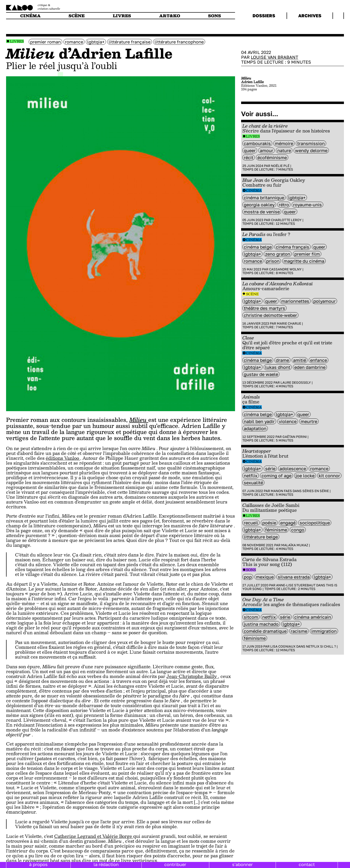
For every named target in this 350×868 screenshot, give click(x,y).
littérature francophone (179, 42)
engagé (288, 523)
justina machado (261, 624)
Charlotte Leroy (286, 220)
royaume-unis (307, 205)
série (270, 469)
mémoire (284, 143)
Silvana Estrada (294, 577)
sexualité (253, 483)
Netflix (251, 476)
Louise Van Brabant (275, 57)
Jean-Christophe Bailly (192, 676)
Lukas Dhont (278, 367)
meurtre (309, 421)
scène (77, 16)
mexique (265, 577)
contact (307, 864)
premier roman (45, 42)
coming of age (276, 476)
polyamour (324, 301)
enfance (319, 360)
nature (284, 150)
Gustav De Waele (261, 374)
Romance (74, 42)
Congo (298, 530)
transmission (311, 143)
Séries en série (316, 491)
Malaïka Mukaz (295, 545)
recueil (251, 523)
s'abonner (242, 864)
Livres (17, 41)
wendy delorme (311, 150)
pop (248, 577)
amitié (300, 360)
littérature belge (261, 537)
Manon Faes (281, 491)
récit (249, 157)
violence (288, 421)
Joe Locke (305, 476)
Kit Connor (329, 476)
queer (250, 150)
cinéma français (293, 247)
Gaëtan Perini (295, 437)
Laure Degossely (296, 382)
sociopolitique (315, 523)
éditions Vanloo (63, 458)
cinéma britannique (264, 198)
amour (267, 150)
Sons (251, 570)
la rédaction (106, 864)
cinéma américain (313, 617)
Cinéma (254, 190)
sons (214, 16)
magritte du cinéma (304, 261)
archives (310, 16)
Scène (252, 294)
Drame (282, 360)
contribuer (175, 864)
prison (273, 261)
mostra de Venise (262, 212)
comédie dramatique (265, 631)
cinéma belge (258, 247)
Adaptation (255, 428)
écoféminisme (272, 157)
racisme (299, 631)
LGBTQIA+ (96, 42)
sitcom (251, 617)
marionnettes (295, 301)
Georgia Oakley (259, 205)
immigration (324, 631)
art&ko (170, 16)
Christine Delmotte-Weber (270, 315)
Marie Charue (289, 323)
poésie (269, 523)
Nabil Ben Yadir (259, 421)
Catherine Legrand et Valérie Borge (94, 836)
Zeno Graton (278, 254)
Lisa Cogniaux (283, 646)
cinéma (30, 16)
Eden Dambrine (310, 367)
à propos (38, 864)
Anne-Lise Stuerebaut (296, 585)
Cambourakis (257, 143)
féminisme (276, 530)
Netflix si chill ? (321, 646)
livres (122, 16)
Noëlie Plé (280, 166)
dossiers (264, 16)
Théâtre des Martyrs (264, 308)
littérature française (130, 42)
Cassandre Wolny (285, 269)
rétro (284, 205)
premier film (307, 254)
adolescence (293, 469)
